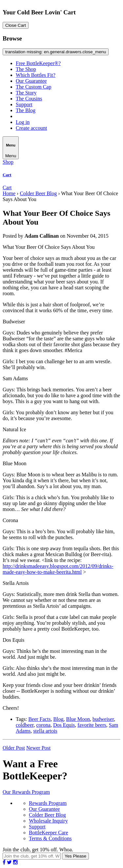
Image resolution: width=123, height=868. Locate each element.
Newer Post (38, 748)
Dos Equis (64, 725)
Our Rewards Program (26, 792)
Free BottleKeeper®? (38, 63)
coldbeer (25, 725)
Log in (23, 122)
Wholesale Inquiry (48, 821)
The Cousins (29, 99)
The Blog (26, 110)
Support (24, 104)
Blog (58, 719)
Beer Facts (39, 719)
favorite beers (92, 725)
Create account (31, 128)
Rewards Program (48, 803)
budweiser (103, 719)
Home (9, 193)
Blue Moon (78, 719)
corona (43, 725)
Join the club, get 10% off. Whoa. (38, 850)
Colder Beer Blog (38, 193)
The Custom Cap (33, 87)
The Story (26, 93)
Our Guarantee (31, 81)
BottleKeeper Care (49, 833)
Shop (8, 162)
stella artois (45, 731)
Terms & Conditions (50, 838)
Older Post (14, 748)
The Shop (26, 69)
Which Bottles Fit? (36, 75)
